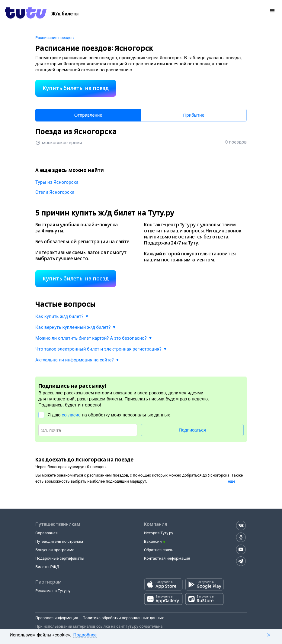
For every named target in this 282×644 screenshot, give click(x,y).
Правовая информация (57, 618)
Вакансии (153, 541)
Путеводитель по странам (59, 541)
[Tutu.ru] (26, 14)
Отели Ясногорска (55, 192)
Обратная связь (159, 550)
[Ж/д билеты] (65, 14)
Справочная (46, 533)
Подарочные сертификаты (60, 558)
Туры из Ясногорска (57, 182)
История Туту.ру (159, 533)
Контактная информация (167, 558)
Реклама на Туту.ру (53, 591)
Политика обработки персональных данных (123, 618)
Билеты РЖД (47, 567)
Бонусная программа (55, 550)
